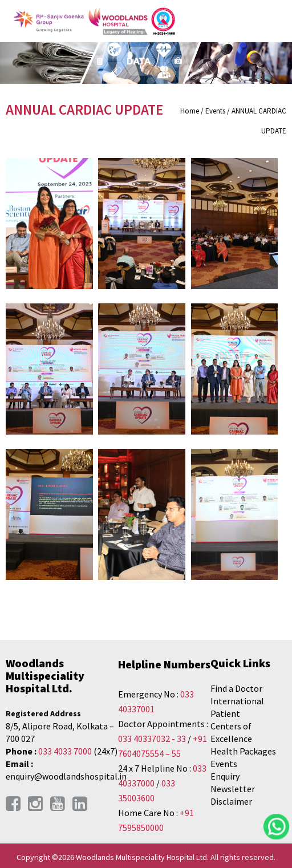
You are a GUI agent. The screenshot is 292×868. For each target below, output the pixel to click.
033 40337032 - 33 (152, 739)
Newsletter (233, 789)
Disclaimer (231, 801)
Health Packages (243, 751)
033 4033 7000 (65, 751)
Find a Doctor (236, 688)
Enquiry (225, 776)
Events (224, 764)
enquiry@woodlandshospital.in (66, 776)
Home (190, 111)
